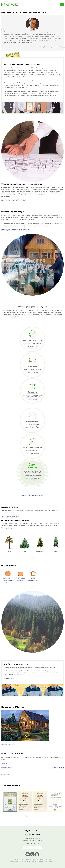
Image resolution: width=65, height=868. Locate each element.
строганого (21, 578)
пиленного (20, 580)
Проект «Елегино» (7, 768)
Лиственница (40, 551)
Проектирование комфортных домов (14, 200)
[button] (32, 558)
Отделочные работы (33, 447)
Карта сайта (52, 861)
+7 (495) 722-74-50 (31, 5)
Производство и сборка (32, 341)
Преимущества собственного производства (16, 230)
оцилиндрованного (8, 580)
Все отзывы (5, 774)
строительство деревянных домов (42, 859)
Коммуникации (32, 422)
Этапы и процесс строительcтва (32, 496)
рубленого (8, 578)
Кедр (56, 551)
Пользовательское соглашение (19, 861)
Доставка (32, 366)
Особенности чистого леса (10, 517)
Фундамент (32, 392)
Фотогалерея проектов (9, 744)
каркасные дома (33, 580)
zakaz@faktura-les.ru (33, 843)
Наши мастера (9, 678)
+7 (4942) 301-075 (32, 835)
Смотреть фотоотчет (58, 768)
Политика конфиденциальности (38, 861)
